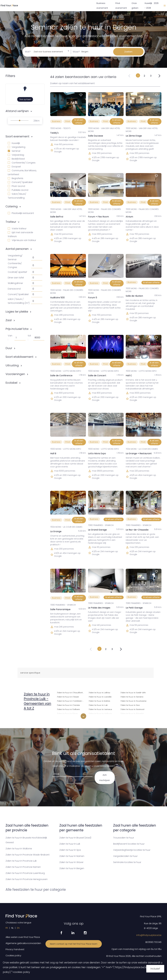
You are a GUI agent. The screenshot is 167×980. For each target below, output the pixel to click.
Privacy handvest (15, 949)
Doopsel (14, 167)
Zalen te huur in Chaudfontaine (71, 692)
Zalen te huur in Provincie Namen (23, 867)
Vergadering (17, 147)
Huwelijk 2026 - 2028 (152, 6)
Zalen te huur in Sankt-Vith (133, 692)
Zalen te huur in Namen (72, 856)
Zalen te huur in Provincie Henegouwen (27, 879)
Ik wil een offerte (79, 121)
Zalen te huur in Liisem (99, 717)
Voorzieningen (15, 374)
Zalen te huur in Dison (67, 713)
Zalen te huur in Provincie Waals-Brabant (28, 855)
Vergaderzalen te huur (125, 856)
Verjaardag (16, 155)
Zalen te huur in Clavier (68, 697)
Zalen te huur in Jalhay (99, 692)
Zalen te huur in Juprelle (100, 697)
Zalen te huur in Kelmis (99, 701)
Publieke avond (18, 190)
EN (18, 928)
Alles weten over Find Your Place (23, 937)
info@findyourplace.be (149, 935)
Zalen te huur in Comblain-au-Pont (71, 701)
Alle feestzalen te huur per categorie (36, 890)
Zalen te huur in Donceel (69, 717)
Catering (12, 206)
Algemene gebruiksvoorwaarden (23, 943)
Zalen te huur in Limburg (100, 713)
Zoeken (128, 52)
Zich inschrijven (105, 778)
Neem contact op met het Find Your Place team (74, 944)
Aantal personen (17, 249)
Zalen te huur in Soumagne (133, 701)
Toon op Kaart (25, 99)
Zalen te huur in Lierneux (100, 709)
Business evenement (102, 6)
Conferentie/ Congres (22, 163)
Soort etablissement (19, 357)
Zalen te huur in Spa (130, 705)
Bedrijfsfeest (16, 159)
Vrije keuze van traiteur (22, 240)
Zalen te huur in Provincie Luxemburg (25, 873)
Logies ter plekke (17, 312)
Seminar (14, 151)
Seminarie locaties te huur (127, 862)
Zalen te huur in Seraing (132, 697)
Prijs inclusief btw (17, 329)
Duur (9, 348)
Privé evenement (121, 6)
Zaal (9, 320)
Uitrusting (12, 365)
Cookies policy (13, 956)
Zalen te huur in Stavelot (132, 713)
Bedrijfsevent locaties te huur (129, 844)
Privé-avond (16, 186)
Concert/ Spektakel (20, 182)
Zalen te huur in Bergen (72, 868)
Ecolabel (11, 383)
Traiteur (11, 222)
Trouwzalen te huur (124, 838)
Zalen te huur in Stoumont (133, 717)
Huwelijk (14, 143)
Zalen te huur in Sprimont (132, 709)
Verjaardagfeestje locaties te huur (132, 850)
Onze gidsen (135, 6)
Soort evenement (17, 136)
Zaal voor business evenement (48, 52)
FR (7, 928)
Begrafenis (16, 178)
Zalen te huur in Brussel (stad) (75, 838)
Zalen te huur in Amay (36, 717)
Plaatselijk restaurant (21, 213)
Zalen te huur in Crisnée (68, 705)
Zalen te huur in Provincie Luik (21, 861)
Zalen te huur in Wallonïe (19, 849)
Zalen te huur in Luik (98, 705)
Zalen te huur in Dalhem (68, 709)
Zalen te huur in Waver (71, 862)
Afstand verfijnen (17, 111)
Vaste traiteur (17, 229)
